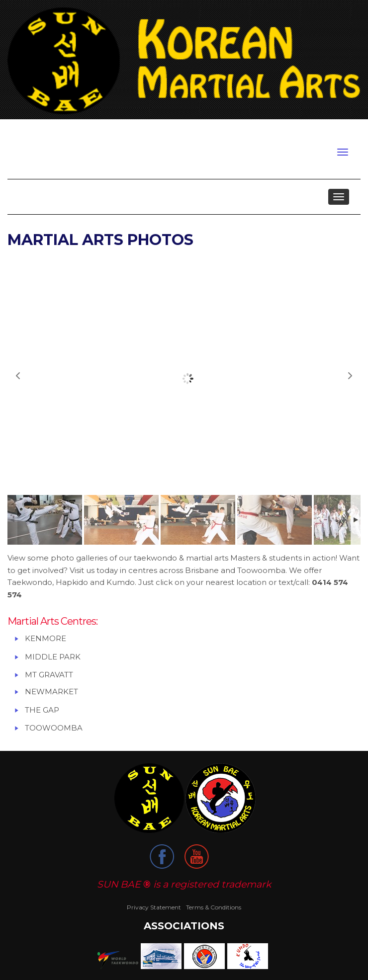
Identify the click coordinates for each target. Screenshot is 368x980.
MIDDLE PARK (54, 657)
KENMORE (46, 638)
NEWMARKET (51, 692)
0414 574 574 (335, 130)
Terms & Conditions (214, 907)
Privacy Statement (154, 907)
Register (53, 132)
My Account (93, 132)
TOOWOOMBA (54, 728)
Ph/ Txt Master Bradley (302, 130)
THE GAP (42, 710)
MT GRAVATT (49, 675)
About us (39, 197)
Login (22, 132)
